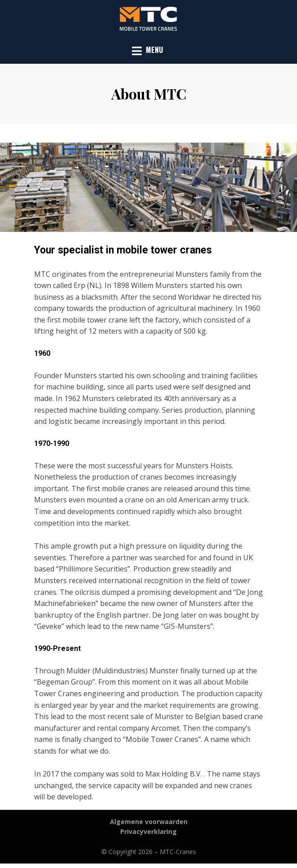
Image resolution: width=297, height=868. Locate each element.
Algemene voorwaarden (149, 822)
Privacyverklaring (148, 831)
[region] (148, 187)
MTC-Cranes (178, 852)
